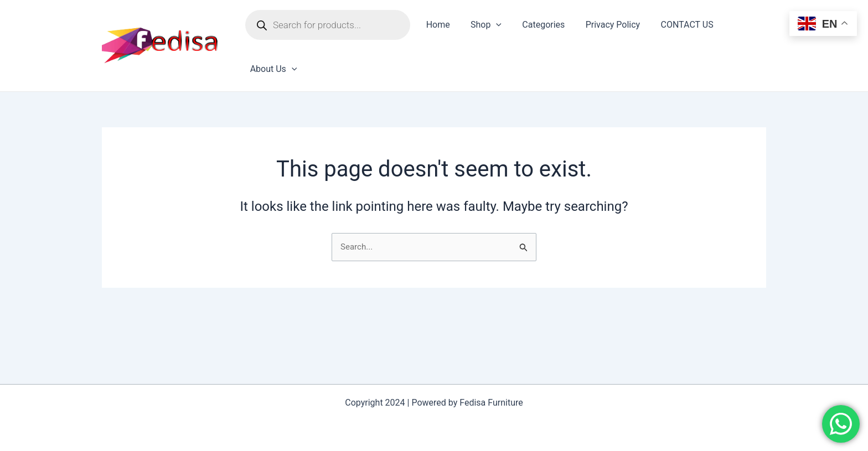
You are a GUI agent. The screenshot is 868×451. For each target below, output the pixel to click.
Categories (536, 25)
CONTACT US (674, 25)
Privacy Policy (603, 25)
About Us (272, 69)
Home (436, 25)
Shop (482, 25)
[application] (492, 25)
